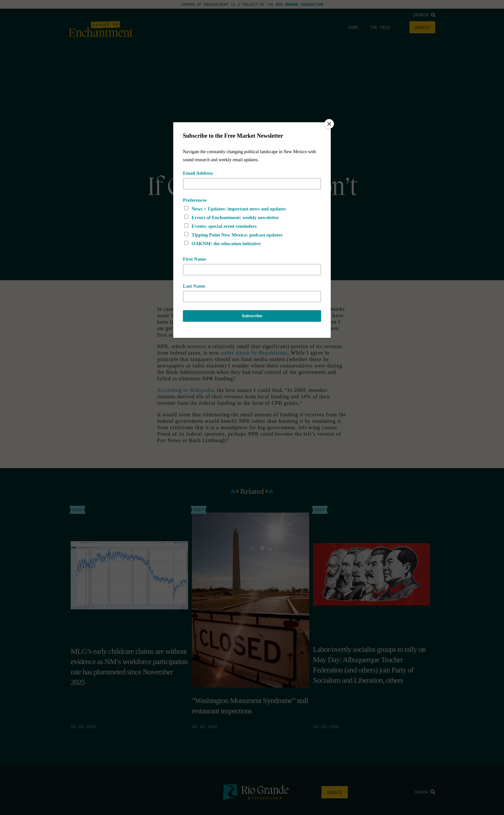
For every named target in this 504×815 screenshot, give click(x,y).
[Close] (329, 124)
